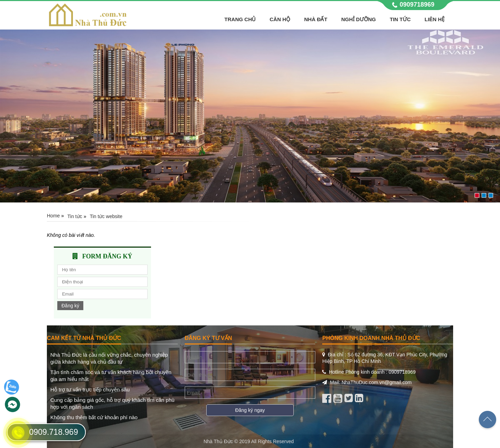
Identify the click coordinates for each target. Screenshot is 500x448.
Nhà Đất (316, 19)
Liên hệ (435, 19)
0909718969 (417, 5)
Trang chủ (240, 19)
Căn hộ (280, 19)
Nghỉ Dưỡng (359, 19)
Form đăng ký (107, 256)
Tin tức (400, 19)
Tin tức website (106, 216)
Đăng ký (70, 306)
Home (53, 216)
